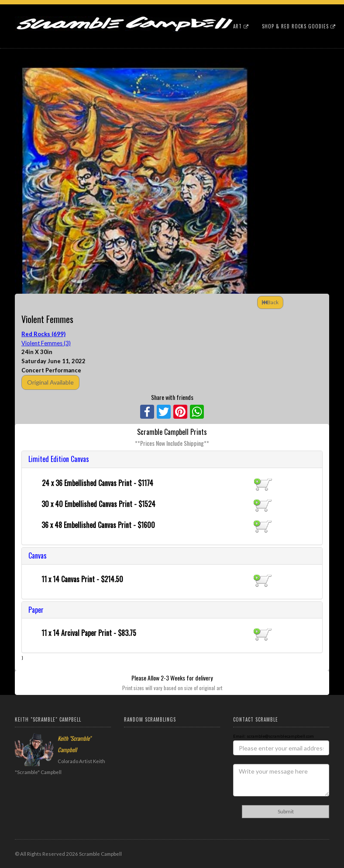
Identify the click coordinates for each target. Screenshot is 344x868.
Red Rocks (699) (43, 334)
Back (270, 302)
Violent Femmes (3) (46, 343)
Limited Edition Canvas (59, 459)
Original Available (50, 382)
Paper (36, 610)
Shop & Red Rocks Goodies (299, 26)
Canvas (38, 556)
